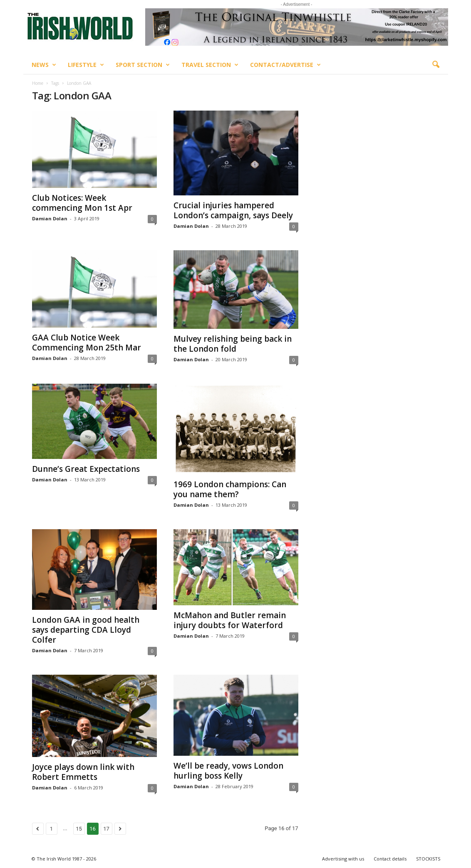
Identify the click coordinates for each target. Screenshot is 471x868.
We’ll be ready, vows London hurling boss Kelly (228, 771)
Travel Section (210, 65)
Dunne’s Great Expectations (86, 469)
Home (38, 83)
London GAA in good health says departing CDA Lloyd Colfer (86, 630)
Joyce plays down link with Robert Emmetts (83, 772)
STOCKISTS (428, 859)
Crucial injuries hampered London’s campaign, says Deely (233, 210)
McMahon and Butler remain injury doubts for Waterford (230, 620)
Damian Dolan (50, 218)
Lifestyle (86, 65)
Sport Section (143, 65)
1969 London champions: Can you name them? (230, 489)
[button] (436, 65)
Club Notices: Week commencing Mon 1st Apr (82, 203)
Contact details (390, 859)
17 (106, 829)
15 (79, 829)
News (44, 65)
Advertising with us (343, 859)
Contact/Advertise (285, 65)
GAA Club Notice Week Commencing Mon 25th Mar (87, 343)
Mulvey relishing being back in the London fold (233, 344)
